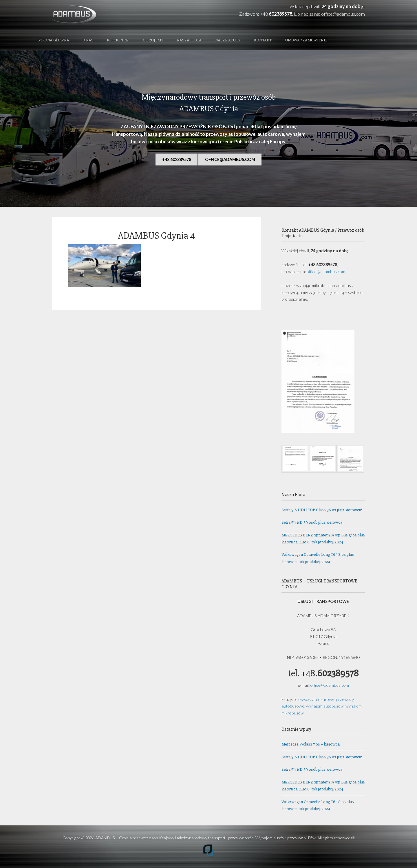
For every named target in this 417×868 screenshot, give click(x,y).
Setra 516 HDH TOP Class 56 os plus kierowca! (322, 510)
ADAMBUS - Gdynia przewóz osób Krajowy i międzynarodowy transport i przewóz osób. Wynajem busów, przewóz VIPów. (99, 15)
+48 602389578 (177, 159)
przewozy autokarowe (314, 699)
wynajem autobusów (325, 706)
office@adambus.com (343, 14)
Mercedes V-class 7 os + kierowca (311, 744)
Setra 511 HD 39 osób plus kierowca (312, 522)
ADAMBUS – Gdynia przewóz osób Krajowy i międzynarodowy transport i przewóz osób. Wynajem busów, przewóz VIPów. (206, 838)
